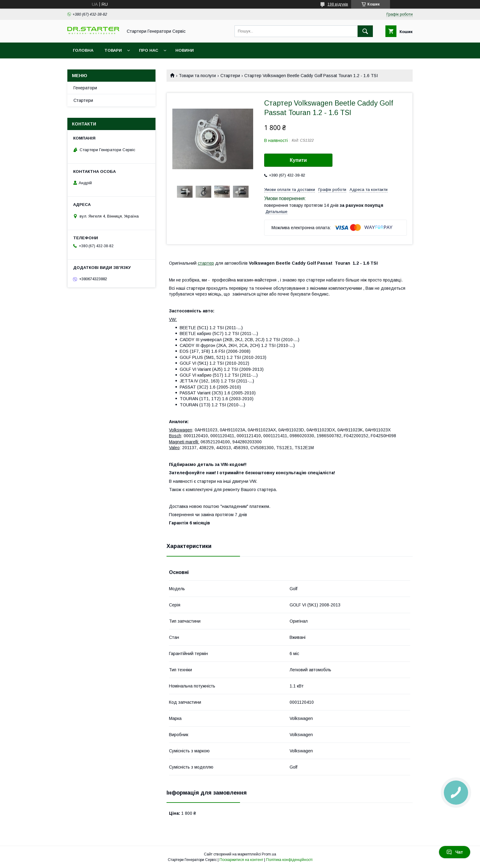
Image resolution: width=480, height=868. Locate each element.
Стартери (230, 76)
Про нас (149, 50)
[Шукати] (365, 31)
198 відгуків (338, 4)
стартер (206, 263)
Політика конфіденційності (289, 860)
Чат (455, 852)
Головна (83, 50)
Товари (113, 50)
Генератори (85, 88)
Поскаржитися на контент (241, 860)
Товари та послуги (197, 76)
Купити (298, 160)
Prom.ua (269, 854)
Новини (185, 50)
